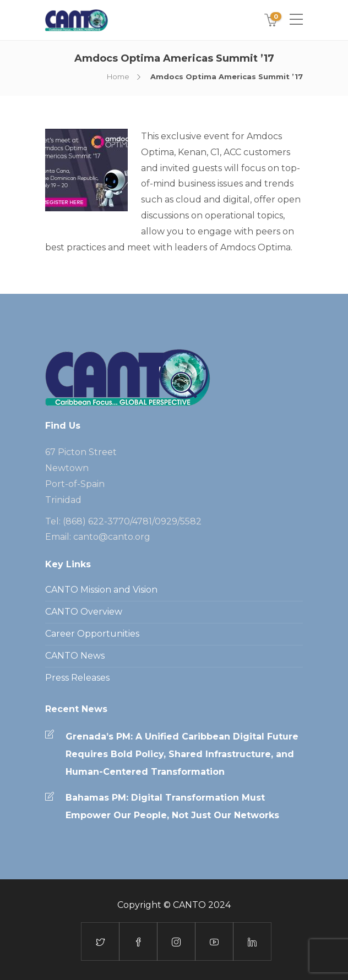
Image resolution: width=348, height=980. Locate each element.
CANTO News (75, 656)
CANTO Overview (84, 612)
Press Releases (77, 678)
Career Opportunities (92, 634)
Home (118, 76)
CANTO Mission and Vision (101, 590)
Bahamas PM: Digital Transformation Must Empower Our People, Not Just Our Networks (172, 806)
